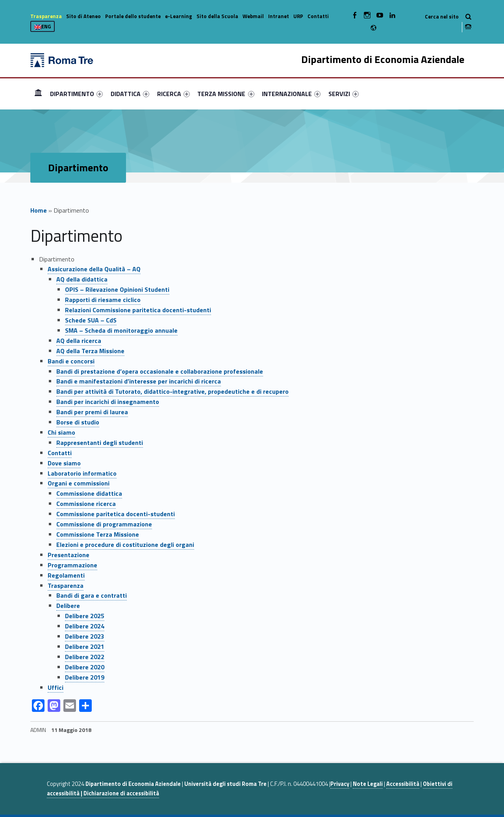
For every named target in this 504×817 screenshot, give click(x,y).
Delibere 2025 (85, 616)
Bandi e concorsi (71, 361)
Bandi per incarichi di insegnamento (108, 402)
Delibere (68, 606)
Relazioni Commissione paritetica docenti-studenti (138, 310)
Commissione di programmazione (104, 524)
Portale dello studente (133, 16)
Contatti (318, 16)
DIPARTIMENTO (76, 94)
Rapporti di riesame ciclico (103, 300)
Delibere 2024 (85, 626)
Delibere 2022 (85, 657)
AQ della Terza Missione (90, 351)
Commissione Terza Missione (98, 534)
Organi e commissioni (79, 483)
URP (298, 16)
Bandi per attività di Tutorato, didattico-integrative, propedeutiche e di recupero (172, 391)
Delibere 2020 (85, 667)
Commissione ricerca (86, 504)
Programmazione (72, 565)
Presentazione (69, 555)
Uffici (56, 687)
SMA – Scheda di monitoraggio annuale (121, 330)
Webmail (253, 16)
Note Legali (368, 784)
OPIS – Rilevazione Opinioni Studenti (117, 289)
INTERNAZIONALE (291, 94)
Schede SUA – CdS (91, 320)
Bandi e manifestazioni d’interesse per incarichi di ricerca (139, 381)
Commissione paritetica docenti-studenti (116, 514)
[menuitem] (38, 94)
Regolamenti (66, 575)
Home (38, 94)
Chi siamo (61, 432)
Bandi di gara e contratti (92, 595)
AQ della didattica (82, 279)
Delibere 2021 (85, 647)
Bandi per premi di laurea (92, 412)
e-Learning (179, 16)
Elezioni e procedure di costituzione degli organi (125, 545)
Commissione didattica (89, 493)
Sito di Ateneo (83, 16)
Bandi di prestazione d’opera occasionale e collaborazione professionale (160, 371)
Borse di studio (78, 422)
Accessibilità (403, 784)
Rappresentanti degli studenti (100, 443)
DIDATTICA (130, 94)
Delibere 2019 (85, 677)
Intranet (279, 16)
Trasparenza (46, 16)
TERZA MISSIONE (226, 94)
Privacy (340, 784)
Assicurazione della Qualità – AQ (94, 269)
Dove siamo (64, 463)
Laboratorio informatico (82, 473)
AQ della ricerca (79, 341)
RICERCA (173, 94)
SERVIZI (344, 94)
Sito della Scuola (217, 16)
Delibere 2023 (85, 636)
